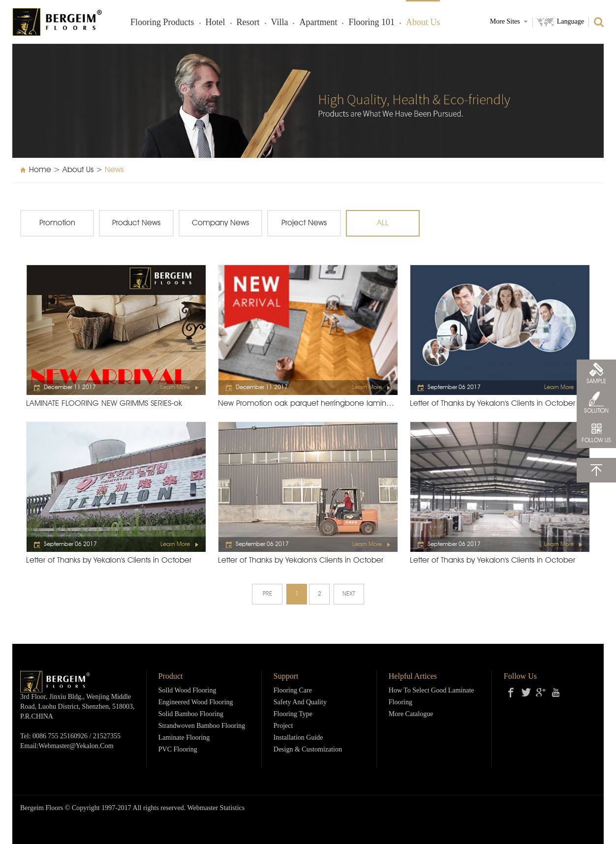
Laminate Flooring (184, 738)
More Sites (505, 22)
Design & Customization (308, 750)
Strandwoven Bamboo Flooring (202, 726)
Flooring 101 (371, 23)
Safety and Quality (300, 703)
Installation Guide (298, 738)
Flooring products (162, 23)
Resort (248, 23)
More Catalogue (411, 714)
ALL (383, 223)
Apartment (318, 23)
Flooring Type (293, 714)
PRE (267, 594)
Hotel (216, 23)
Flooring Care (293, 691)
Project (283, 726)
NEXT (349, 594)
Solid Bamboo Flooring (191, 714)
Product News (136, 223)
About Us (423, 23)
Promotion (57, 223)
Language (570, 22)
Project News (304, 223)
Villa (280, 23)
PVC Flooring (178, 750)
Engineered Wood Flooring (196, 703)
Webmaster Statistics (216, 808)
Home (40, 170)
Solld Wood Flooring (187, 691)
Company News (220, 223)
